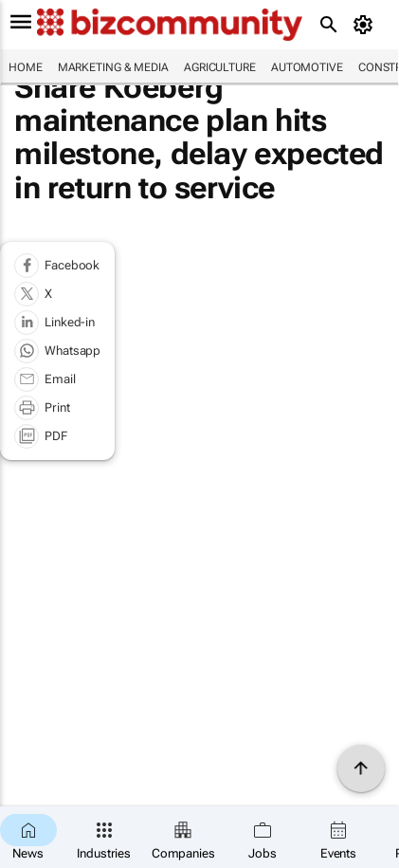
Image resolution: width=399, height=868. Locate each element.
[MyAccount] (366, 25)
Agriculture (220, 67)
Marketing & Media (113, 67)
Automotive (307, 67)
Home (26, 67)
